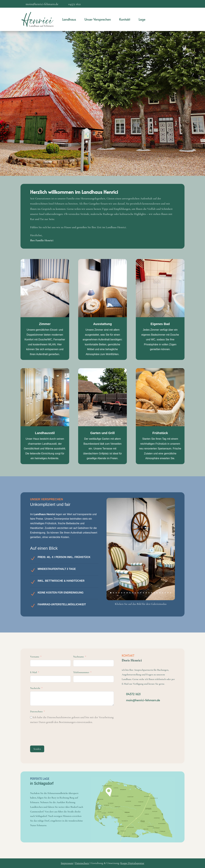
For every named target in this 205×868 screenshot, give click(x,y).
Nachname (79, 657)
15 (149, 593)
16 (152, 593)
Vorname (35, 657)
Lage (142, 19)
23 (171, 593)
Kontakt (125, 19)
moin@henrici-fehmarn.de (143, 700)
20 (162, 593)
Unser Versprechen (98, 19)
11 (138, 593)
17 (154, 593)
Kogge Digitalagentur (132, 863)
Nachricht (35, 688)
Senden (37, 749)
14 (146, 593)
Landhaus (69, 19)
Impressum (67, 863)
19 (160, 593)
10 (135, 593)
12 (141, 593)
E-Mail (34, 672)
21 (165, 593)
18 (157, 593)
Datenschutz (36, 711)
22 (168, 593)
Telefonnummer (81, 672)
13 (143, 593)
